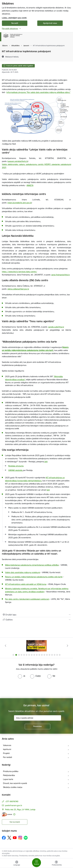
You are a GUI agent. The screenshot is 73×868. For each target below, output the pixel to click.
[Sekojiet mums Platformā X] (9, 838)
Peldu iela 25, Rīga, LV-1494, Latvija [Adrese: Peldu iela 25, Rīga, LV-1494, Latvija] (20, 809)
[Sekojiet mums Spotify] (26, 838)
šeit (48, 490)
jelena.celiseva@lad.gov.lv (18, 289)
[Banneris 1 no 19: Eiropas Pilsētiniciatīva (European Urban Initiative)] (36, 646)
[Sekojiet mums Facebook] (4, 838)
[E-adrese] (7, 814)
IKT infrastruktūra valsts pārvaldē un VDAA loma (26, 584)
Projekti (6, 753)
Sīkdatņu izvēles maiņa (13, 787)
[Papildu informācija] (14, 814)
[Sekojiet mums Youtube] (15, 838)
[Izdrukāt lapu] (36, 615)
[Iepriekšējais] (5, 646)
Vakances (7, 745)
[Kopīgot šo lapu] (36, 620)
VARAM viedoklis (16, 470)
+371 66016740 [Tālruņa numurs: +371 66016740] (12, 801)
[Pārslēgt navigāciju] (36, 863)
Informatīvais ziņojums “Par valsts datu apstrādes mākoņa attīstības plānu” (38, 92)
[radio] (21, 676)
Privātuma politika (11, 771)
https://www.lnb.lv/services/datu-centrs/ (19, 272)
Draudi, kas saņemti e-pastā (15, 783)
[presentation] (21, 688)
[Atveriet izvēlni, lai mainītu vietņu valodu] (17, 864)
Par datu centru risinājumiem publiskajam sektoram (27, 599)
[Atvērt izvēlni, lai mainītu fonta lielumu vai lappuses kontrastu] (56, 864)
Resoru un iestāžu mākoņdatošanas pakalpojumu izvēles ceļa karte (34, 577)
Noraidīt (15, 23)
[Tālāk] (68, 646)
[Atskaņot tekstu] (12, 57)
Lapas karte (8, 779)
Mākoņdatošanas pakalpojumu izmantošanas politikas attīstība (32, 565)
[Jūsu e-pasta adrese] (38, 718)
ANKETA (30, 185)
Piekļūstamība (9, 775)
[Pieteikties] (38, 727)
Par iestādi (8, 757)
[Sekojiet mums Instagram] (20, 838)
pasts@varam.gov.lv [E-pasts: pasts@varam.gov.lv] (14, 805)
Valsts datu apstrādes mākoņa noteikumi (23, 572)
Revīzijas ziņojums (16, 466)
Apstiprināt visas (50, 23)
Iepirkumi (7, 749)
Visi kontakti (15, 822)
